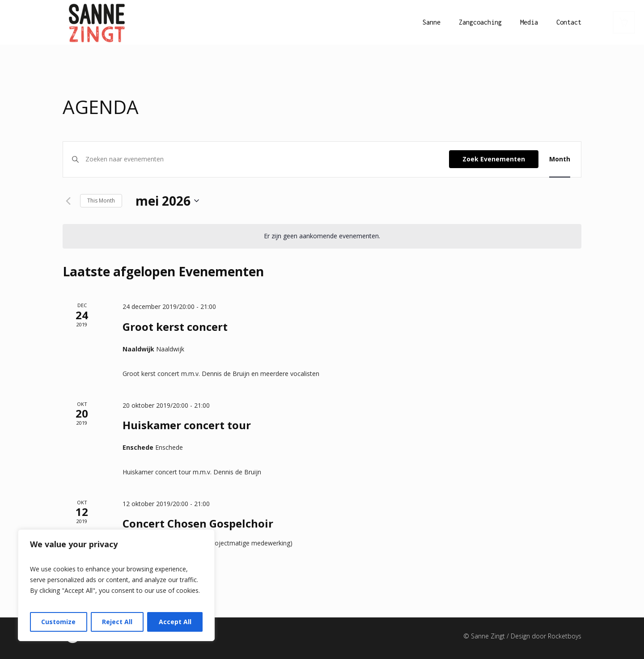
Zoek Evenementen (494, 159)
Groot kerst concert (175, 327)
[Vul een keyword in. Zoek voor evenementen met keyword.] (267, 159)
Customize (58, 622)
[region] (116, 585)
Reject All (117, 622)
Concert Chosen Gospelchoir (198, 523)
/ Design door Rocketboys (544, 636)
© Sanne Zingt (485, 636)
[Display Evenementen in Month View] (560, 159)
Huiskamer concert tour (187, 425)
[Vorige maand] (68, 201)
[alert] (322, 236)
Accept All (175, 622)
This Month (101, 201)
